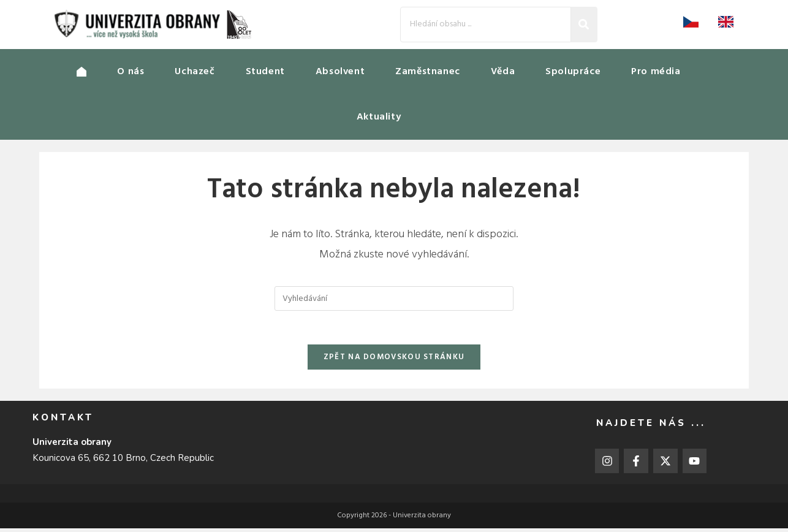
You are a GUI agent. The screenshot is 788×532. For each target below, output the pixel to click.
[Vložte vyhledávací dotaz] (394, 298)
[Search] (486, 24)
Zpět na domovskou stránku (394, 361)
